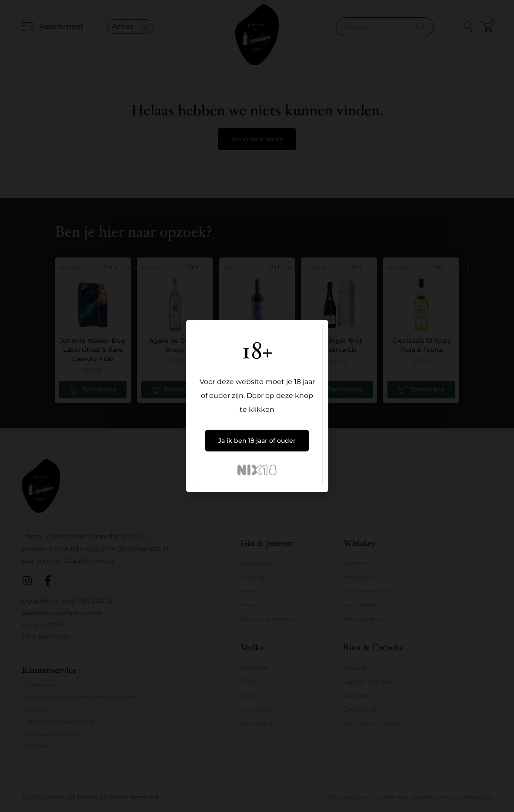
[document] (257, 406)
